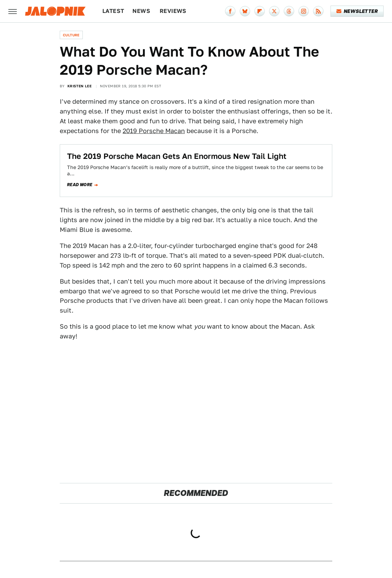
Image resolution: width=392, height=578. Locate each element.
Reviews (173, 11)
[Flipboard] (260, 11)
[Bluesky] (245, 11)
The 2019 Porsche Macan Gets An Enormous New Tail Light (177, 156)
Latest (113, 11)
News (141, 11)
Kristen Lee (79, 86)
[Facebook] (230, 11)
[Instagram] (304, 11)
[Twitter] (274, 11)
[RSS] (318, 11)
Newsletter (357, 11)
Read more (80, 185)
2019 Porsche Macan (154, 131)
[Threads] (289, 11)
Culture (71, 35)
